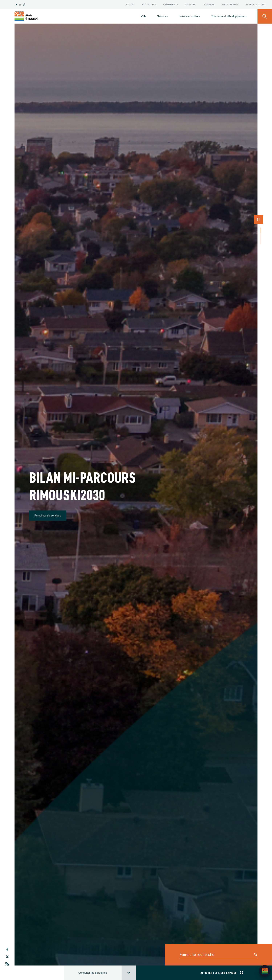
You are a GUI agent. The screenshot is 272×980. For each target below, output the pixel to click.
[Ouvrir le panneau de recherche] (265, 16)
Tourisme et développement (229, 16)
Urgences (209, 5)
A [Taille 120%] (20, 5)
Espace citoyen (255, 5)
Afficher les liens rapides (222, 855)
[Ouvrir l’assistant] (265, 971)
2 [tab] (261, 212)
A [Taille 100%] (16, 4)
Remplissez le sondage (48, 457)
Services (162, 16)
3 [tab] (261, 218)
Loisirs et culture (189, 16)
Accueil (130, 5)
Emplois (190, 5)
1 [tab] (261, 207)
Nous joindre (230, 5)
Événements (171, 5)
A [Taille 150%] (24, 4)
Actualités (149, 5)
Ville (144, 16)
